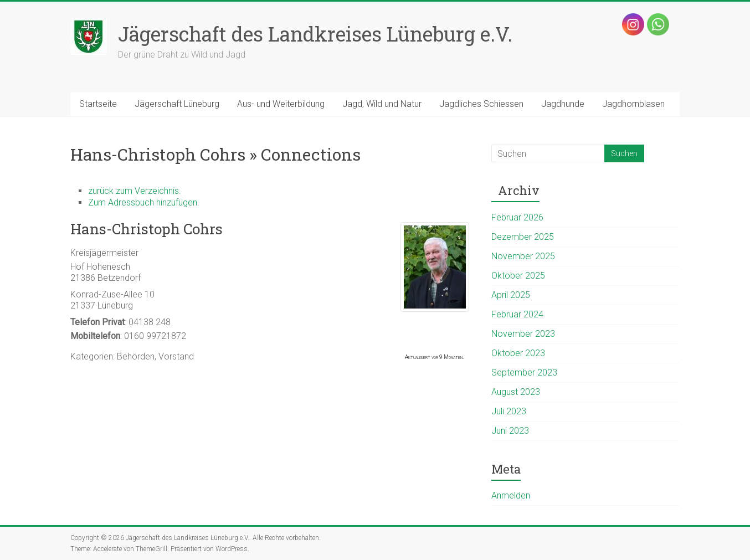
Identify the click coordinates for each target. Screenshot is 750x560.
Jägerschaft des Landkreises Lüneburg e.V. (315, 34)
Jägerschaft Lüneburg (177, 104)
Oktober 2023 (518, 353)
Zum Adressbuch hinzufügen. (144, 202)
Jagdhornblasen (633, 104)
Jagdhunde (563, 104)
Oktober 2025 (518, 276)
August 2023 (516, 392)
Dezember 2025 (523, 237)
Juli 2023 (509, 411)
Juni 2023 (510, 431)
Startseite (98, 104)
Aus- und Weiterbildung (281, 104)
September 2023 (524, 373)
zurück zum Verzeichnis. (135, 191)
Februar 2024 (517, 314)
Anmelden (511, 495)
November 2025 (523, 256)
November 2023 (523, 334)
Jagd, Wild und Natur (382, 104)
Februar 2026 (517, 217)
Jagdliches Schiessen (481, 104)
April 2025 (511, 295)
